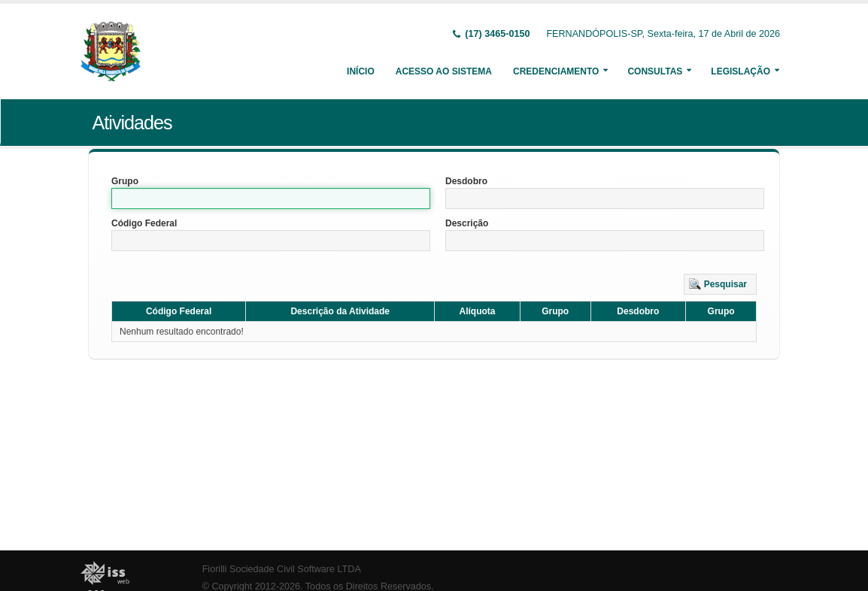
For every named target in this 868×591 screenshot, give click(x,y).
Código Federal (144, 223)
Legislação (741, 71)
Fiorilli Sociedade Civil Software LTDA (282, 569)
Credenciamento (556, 71)
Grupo (125, 181)
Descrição (467, 223)
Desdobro (466, 181)
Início (361, 71)
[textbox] (271, 199)
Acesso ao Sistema (444, 71)
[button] (720, 284)
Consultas (655, 71)
